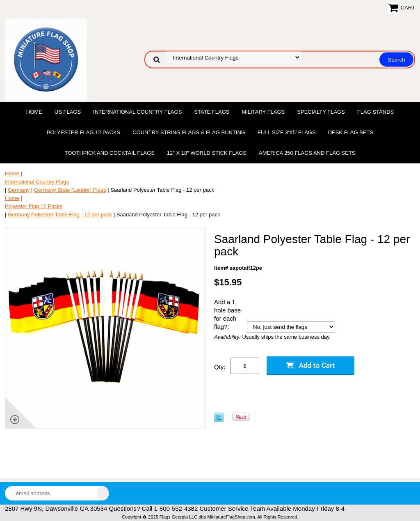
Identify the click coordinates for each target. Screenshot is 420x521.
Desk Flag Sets (351, 132)
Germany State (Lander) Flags (70, 190)
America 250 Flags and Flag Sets (307, 153)
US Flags (68, 112)
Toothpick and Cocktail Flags (109, 153)
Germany (19, 190)
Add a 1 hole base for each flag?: (227, 314)
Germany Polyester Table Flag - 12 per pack (60, 215)
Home (34, 112)
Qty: (220, 367)
